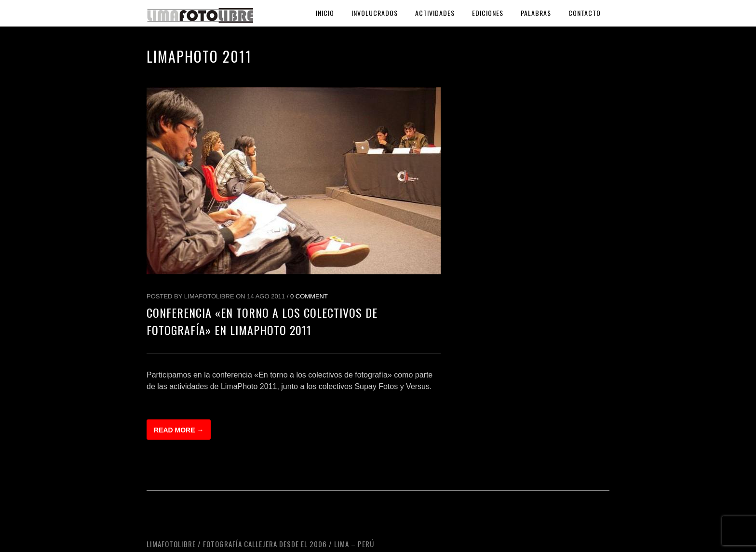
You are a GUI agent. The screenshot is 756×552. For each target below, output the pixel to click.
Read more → (179, 430)
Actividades (435, 13)
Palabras (536, 13)
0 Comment (309, 296)
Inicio (325, 13)
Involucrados (375, 13)
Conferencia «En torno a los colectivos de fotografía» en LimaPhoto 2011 (262, 321)
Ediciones (488, 13)
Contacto (585, 13)
